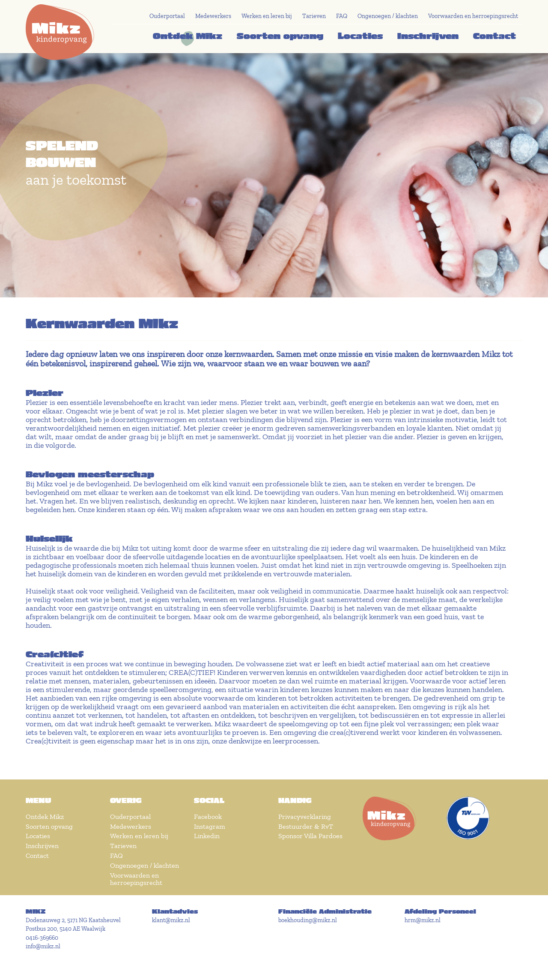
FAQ (342, 16)
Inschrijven (428, 36)
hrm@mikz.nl (423, 920)
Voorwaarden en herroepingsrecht (473, 16)
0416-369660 (42, 938)
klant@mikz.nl (171, 920)
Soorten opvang (280, 36)
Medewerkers (213, 16)
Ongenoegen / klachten (388, 16)
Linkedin (207, 836)
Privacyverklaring (305, 817)
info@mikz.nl (43, 946)
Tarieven (314, 16)
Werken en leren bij (267, 16)
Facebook (208, 817)
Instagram (210, 826)
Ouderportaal (167, 16)
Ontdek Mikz (188, 36)
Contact (494, 36)
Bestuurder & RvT (306, 826)
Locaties (360, 36)
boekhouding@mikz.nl (308, 920)
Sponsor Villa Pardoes (310, 836)
